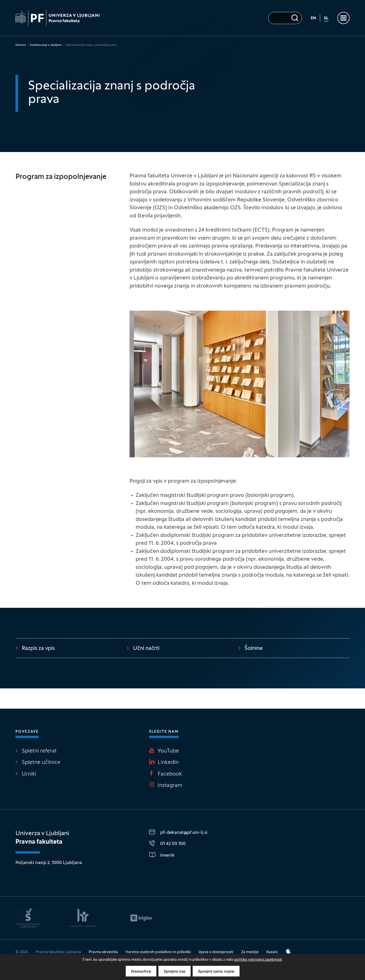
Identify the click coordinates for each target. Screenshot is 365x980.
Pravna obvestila (103, 952)
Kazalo (272, 952)
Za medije (250, 952)
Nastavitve (141, 972)
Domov (21, 45)
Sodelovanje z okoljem (46, 45)
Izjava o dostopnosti (216, 952)
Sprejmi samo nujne (216, 972)
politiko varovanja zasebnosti (258, 960)
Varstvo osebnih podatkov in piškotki (158, 952)
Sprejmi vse (175, 972)
